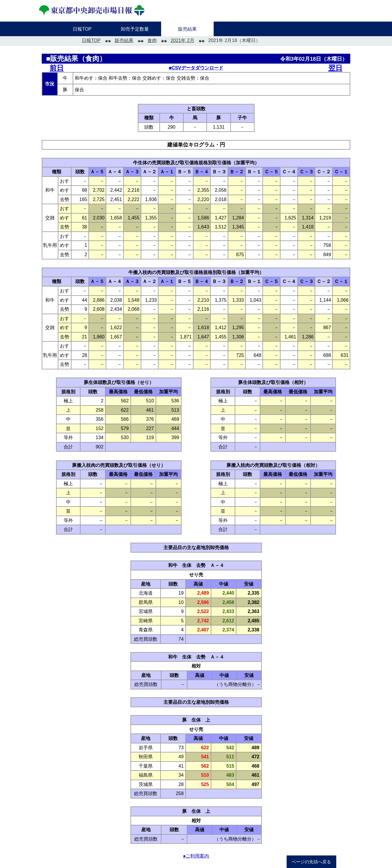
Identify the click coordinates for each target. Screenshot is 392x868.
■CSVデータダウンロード (196, 68)
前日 (57, 68)
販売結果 (124, 40)
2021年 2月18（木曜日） (235, 40)
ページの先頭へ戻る (311, 862)
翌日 (335, 68)
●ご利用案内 (196, 856)
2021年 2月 (183, 40)
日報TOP (91, 40)
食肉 (152, 40)
